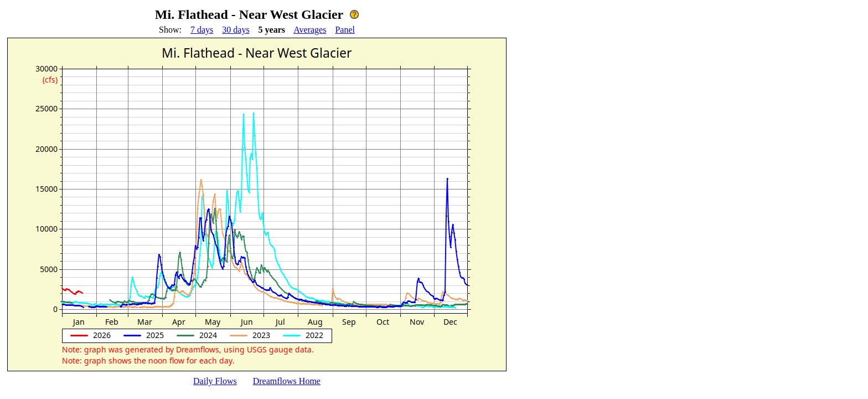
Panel (345, 30)
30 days (236, 30)
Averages (310, 30)
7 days (202, 30)
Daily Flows (215, 381)
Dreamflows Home (287, 381)
